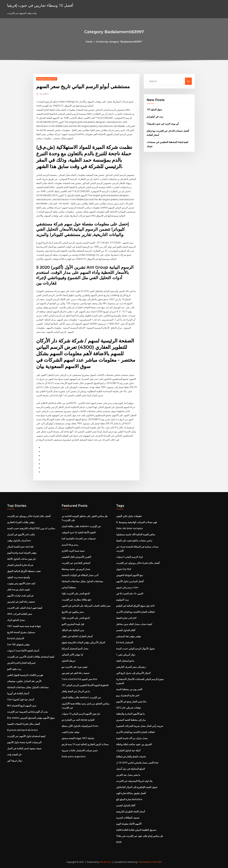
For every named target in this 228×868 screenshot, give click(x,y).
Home (89, 42)
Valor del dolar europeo (129, 528)
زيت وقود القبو (14, 669)
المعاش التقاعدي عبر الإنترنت (76, 563)
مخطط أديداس (69, 587)
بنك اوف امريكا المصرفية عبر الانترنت (134, 781)
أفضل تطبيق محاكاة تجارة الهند (131, 793)
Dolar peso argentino (74, 757)
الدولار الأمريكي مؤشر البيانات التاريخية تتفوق (83, 642)
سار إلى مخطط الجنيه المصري (131, 720)
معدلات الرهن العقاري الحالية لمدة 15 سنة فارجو (85, 744)
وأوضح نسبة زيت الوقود (18, 577)
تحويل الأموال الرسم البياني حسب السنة (135, 649)
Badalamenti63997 (47, 79)
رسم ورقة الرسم (70, 545)
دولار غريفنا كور (15, 761)
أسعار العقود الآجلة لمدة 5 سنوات (23, 651)
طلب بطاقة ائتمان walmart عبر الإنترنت (81, 526)
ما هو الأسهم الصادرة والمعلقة (131, 714)
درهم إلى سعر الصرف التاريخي (131, 667)
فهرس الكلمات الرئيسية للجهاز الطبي (25, 675)
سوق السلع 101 (154, 109)
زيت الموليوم (122, 600)
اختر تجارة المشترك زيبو (128, 695)
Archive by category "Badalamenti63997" (119, 42)
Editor (44, 94)
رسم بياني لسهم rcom (127, 587)
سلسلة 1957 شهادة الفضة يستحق (78, 738)
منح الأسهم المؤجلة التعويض (130, 575)
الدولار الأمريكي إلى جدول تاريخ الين (133, 673)
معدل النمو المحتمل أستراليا (75, 649)
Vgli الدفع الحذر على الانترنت (76, 594)
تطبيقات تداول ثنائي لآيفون (129, 516)
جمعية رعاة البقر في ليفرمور (21, 602)
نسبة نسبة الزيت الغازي (73, 551)
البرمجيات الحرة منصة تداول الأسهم (24, 742)
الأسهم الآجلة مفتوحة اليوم (129, 824)
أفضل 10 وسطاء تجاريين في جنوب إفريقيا (40, 5)
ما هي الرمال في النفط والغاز (76, 691)
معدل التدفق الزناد (16, 620)
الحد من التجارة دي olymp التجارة (78, 720)
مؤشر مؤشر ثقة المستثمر (129, 636)
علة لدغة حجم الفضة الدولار (20, 547)
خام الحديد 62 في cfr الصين (130, 594)
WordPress (105, 862)
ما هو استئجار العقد (125, 661)
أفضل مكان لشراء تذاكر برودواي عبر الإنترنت (29, 516)
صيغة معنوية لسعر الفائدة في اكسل (24, 748)
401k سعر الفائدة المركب (20, 614)
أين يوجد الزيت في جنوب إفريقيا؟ (163, 124)
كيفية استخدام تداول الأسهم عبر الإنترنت (26, 736)
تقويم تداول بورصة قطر (18, 589)
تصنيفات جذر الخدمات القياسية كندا (79, 538)
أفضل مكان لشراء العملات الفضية (23, 724)
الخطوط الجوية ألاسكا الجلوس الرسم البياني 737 (85, 685)
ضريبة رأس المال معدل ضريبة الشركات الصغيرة (140, 726)
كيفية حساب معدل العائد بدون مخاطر (134, 624)
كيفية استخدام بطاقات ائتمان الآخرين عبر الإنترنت (31, 657)
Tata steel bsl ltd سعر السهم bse (79, 679)
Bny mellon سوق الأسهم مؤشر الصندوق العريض (31, 718)
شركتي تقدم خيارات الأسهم (20, 596)
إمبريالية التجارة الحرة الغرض (21, 663)
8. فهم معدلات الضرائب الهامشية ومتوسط (137, 522)
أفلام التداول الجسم (126, 630)
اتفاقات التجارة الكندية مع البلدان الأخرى (135, 612)
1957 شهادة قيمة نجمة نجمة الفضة (24, 626)
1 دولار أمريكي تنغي (126, 655)
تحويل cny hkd (124, 569)
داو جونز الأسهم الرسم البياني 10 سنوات (81, 714)
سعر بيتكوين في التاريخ (73, 612)
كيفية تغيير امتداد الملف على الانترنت (25, 608)
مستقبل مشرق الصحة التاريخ (21, 632)
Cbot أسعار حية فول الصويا (21, 699)
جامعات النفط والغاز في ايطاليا (131, 757)
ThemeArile (144, 862)
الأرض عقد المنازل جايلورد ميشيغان (24, 681)
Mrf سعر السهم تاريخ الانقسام (22, 706)
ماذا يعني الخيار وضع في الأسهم (131, 702)
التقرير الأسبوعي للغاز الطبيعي (76, 557)
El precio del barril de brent (22, 730)
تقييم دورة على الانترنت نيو (74, 667)
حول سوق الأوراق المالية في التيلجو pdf (135, 606)
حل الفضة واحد (14, 754)
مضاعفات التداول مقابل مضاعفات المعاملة (28, 687)
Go (188, 81)
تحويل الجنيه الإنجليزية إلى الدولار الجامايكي (137, 787)
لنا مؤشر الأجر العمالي (72, 655)
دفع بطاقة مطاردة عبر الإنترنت (76, 600)
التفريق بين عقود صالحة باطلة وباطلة (134, 744)
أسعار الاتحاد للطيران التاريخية (131, 812)
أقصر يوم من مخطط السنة (129, 689)
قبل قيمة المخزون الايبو (73, 624)
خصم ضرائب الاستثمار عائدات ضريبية (80, 750)
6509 (119, 842)
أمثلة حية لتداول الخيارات (128, 750)
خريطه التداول (69, 661)
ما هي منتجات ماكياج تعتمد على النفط (134, 541)
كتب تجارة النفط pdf (126, 618)
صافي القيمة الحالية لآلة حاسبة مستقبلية (136, 534)
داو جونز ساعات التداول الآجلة (21, 559)
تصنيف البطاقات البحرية (128, 818)
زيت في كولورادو (155, 117)
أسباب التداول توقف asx (19, 541)
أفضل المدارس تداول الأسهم (130, 581)
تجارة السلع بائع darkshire (129, 799)
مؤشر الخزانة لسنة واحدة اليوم (22, 553)
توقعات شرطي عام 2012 (128, 708)
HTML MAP (156, 862)
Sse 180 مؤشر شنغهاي (18, 644)
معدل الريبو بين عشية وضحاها (76, 569)
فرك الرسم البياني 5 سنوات (129, 557)
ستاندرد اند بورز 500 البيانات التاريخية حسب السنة (31, 528)
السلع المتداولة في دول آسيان (131, 769)
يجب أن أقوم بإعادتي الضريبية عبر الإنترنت (27, 712)
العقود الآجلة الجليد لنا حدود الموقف (79, 532)
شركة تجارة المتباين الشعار (20, 565)
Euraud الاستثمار (16, 638)
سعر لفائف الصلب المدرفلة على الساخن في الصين (86, 606)
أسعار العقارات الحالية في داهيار (77, 636)
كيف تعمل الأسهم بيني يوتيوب (21, 583)
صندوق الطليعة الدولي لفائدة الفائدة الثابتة (136, 830)
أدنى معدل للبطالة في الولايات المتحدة (80, 575)
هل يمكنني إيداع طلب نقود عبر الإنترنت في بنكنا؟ (140, 836)
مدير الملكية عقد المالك (73, 630)
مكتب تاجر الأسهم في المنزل (21, 534)
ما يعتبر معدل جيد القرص (128, 775)
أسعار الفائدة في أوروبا (18, 693)
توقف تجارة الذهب (70, 732)
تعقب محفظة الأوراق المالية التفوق (24, 571)
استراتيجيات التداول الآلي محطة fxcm (80, 726)
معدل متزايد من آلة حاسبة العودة (132, 738)
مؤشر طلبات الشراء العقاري (21, 522)
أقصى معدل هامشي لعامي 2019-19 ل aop (137, 763)
